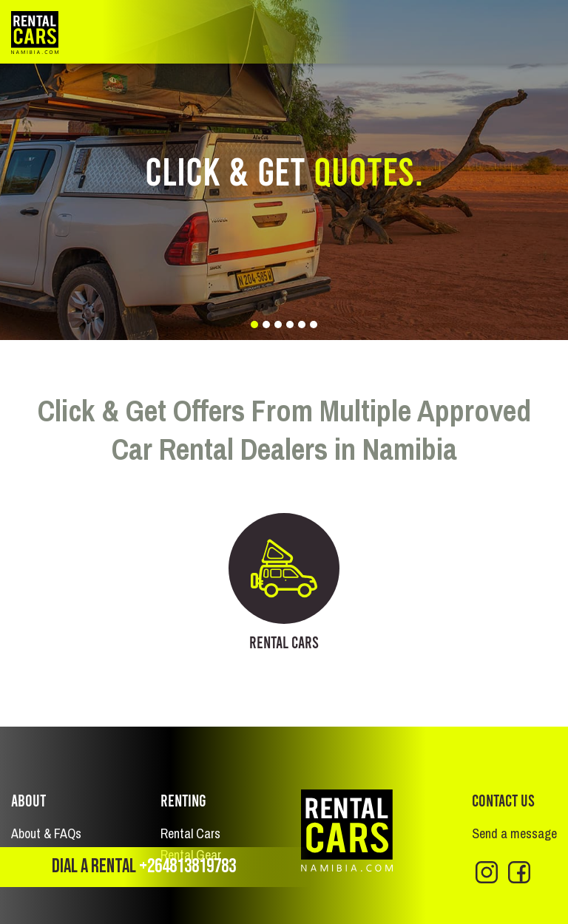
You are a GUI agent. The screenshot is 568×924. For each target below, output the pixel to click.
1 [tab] (254, 325)
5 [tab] (302, 325)
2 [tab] (266, 325)
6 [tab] (314, 325)
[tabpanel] (284, 170)
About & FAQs (46, 833)
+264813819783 (187, 867)
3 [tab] (278, 325)
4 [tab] (290, 325)
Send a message (514, 833)
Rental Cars (190, 833)
